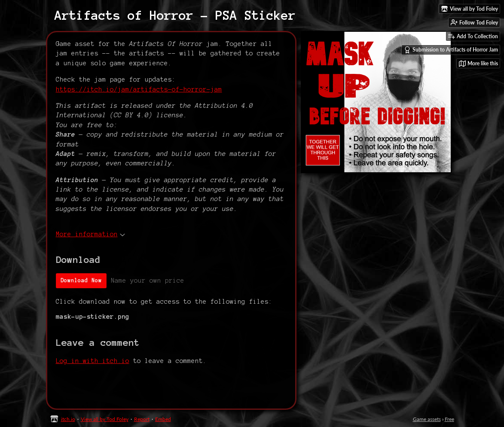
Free (449, 419)
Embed (163, 419)
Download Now (81, 281)
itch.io (68, 419)
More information (90, 234)
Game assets (427, 419)
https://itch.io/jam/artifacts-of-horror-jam (139, 89)
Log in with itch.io (93, 361)
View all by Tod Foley (105, 419)
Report (142, 419)
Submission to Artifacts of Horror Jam (451, 50)
